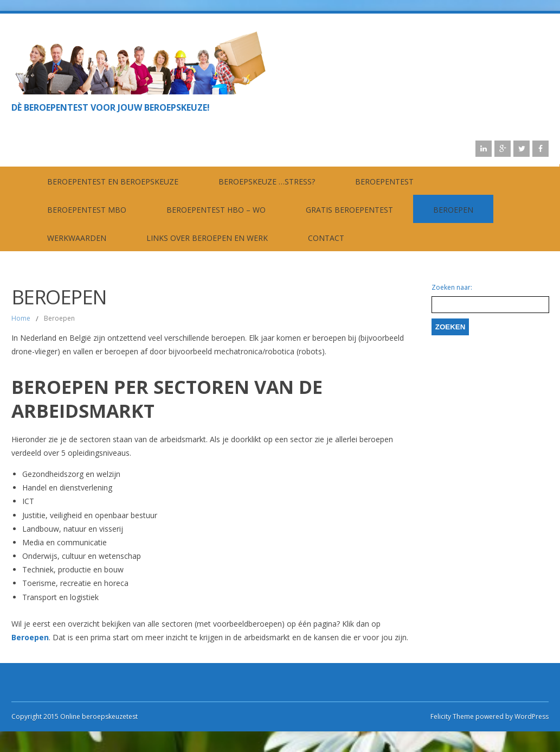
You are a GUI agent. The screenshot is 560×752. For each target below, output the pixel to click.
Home (21, 318)
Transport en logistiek (60, 597)
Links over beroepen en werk (207, 238)
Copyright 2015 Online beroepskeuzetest (75, 716)
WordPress (531, 716)
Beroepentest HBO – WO (216, 210)
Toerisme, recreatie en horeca (75, 583)
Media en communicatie (65, 542)
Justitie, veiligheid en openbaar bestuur (90, 515)
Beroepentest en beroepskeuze (113, 181)
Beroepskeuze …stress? (267, 181)
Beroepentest (384, 181)
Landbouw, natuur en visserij (73, 529)
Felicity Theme (452, 716)
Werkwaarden (77, 238)
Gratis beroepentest (349, 210)
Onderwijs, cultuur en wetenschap (82, 556)
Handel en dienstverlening (67, 487)
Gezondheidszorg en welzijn (71, 474)
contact (326, 238)
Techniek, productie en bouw (73, 569)
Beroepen (453, 210)
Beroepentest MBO (87, 210)
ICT (28, 501)
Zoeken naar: (452, 288)
